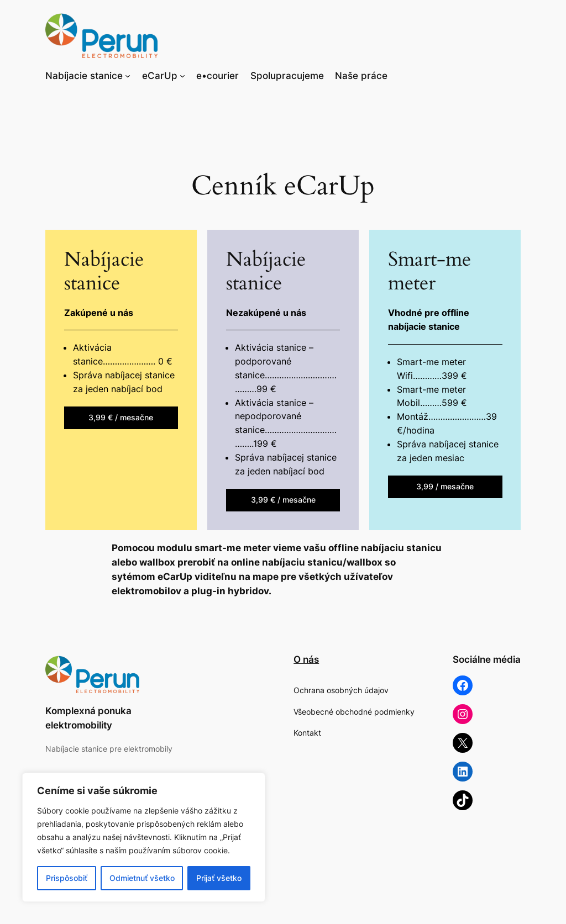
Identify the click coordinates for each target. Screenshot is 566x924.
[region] (144, 837)
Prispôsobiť (67, 878)
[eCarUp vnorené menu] (182, 76)
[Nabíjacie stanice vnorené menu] (128, 76)
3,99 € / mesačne (121, 417)
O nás (306, 659)
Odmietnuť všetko (142, 878)
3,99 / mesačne (445, 486)
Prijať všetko (219, 878)
